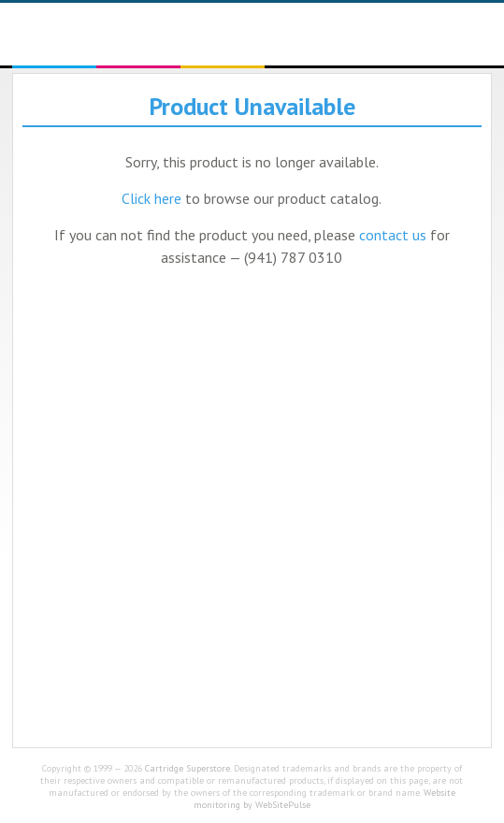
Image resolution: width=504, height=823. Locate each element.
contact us (393, 235)
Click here (151, 198)
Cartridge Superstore (187, 768)
